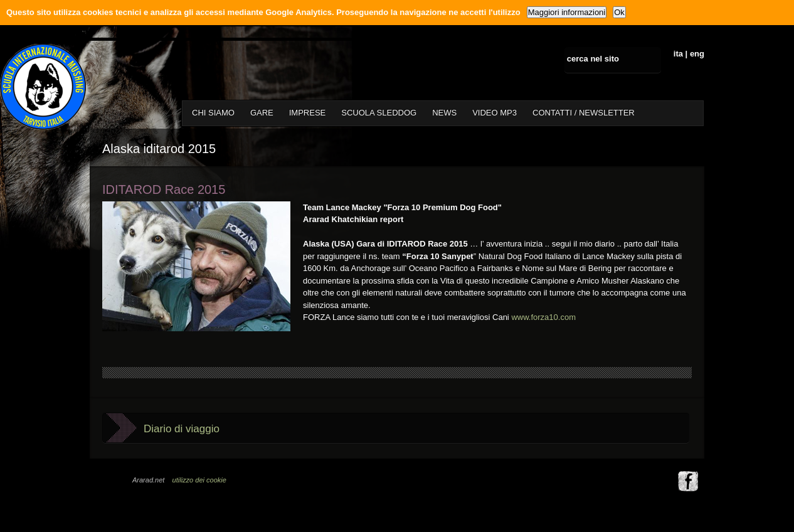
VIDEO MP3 (495, 113)
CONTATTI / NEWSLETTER (584, 113)
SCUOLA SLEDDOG (379, 113)
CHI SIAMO (213, 113)
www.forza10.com (543, 317)
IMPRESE (308, 113)
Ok (619, 12)
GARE (262, 113)
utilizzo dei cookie (199, 480)
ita (678, 54)
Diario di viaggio (182, 429)
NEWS (444, 113)
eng (697, 54)
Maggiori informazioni (567, 12)
